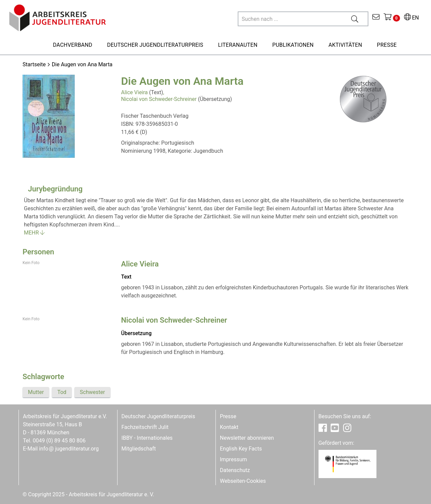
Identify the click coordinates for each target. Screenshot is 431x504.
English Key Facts (241, 449)
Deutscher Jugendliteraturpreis (158, 416)
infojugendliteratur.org (69, 449)
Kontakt (229, 427)
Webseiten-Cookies (243, 481)
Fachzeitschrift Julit (145, 427)
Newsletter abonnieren (247, 438)
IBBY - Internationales (147, 438)
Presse (228, 416)
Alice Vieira (135, 92)
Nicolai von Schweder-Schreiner (159, 99)
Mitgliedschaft (139, 449)
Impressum (234, 459)
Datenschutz (235, 470)
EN (411, 18)
